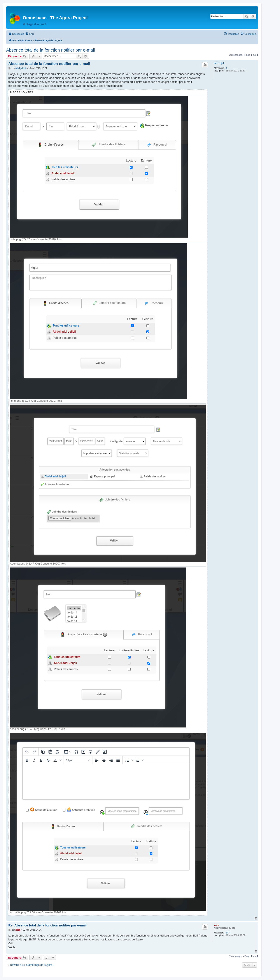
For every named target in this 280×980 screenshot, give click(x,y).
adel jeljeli (219, 63)
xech (216, 925)
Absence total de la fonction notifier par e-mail (51, 50)
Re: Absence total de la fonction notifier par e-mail (47, 925)
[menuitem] (30, 34)
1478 (228, 933)
